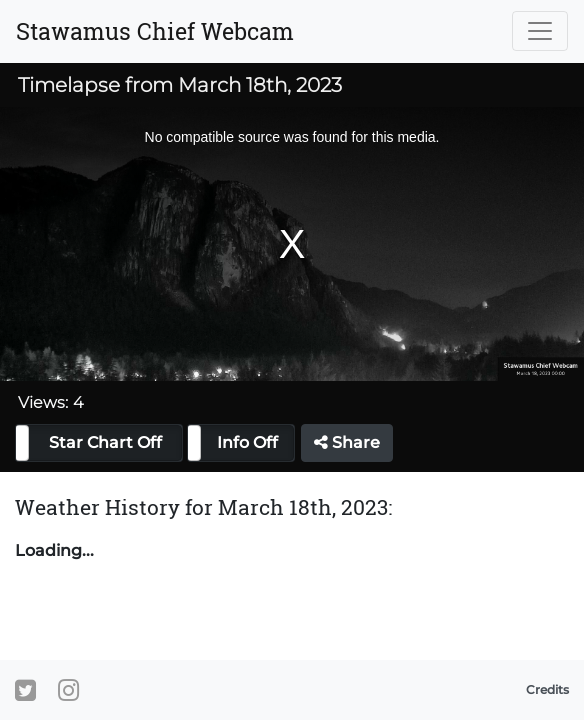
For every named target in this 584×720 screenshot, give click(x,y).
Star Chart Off (105, 442)
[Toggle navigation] (540, 31)
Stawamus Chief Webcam (155, 31)
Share (347, 442)
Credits (547, 689)
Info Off (247, 442)
